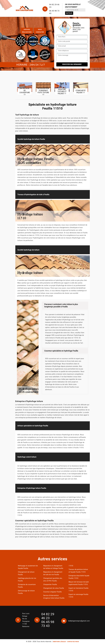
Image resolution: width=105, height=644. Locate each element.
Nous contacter (40, 31)
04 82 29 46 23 (54, 6)
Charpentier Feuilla (50, 584)
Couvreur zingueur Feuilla (52, 592)
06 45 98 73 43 (54, 12)
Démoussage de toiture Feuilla (26, 592)
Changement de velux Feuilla (54, 588)
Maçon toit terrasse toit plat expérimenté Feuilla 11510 (79, 583)
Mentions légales (59, 642)
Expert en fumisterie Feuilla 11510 (79, 589)
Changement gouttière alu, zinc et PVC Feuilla (53, 580)
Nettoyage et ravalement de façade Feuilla (28, 567)
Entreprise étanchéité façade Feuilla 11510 (79, 577)
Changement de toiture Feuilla (26, 573)
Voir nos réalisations (27, 31)
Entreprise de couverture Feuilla (27, 586)
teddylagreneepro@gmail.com (75, 621)
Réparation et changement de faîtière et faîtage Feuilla (53, 567)
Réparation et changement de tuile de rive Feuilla (53, 573)
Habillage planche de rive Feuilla (27, 580)
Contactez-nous (73, 642)
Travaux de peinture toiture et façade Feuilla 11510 (78, 571)
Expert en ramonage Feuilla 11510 (78, 596)
